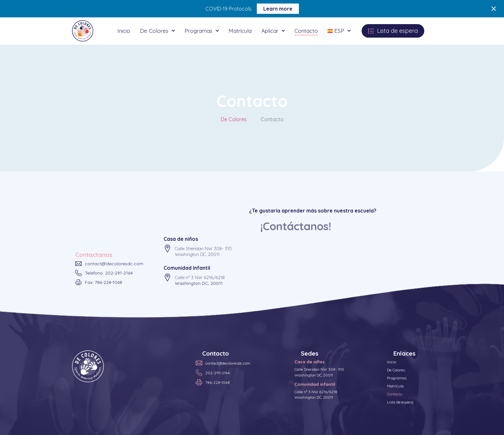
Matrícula (240, 31)
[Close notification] (494, 9)
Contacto (306, 31)
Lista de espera (400, 402)
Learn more (278, 9)
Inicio (124, 31)
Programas (202, 31)
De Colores (157, 31)
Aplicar (273, 31)
